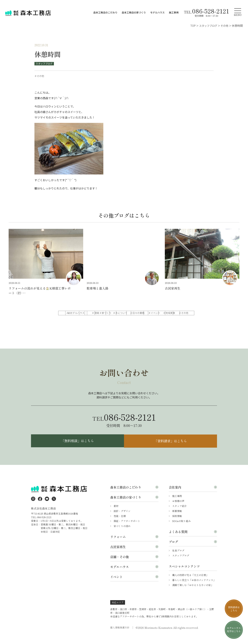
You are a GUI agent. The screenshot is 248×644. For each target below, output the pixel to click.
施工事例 (174, 12)
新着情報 (177, 519)
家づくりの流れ (122, 534)
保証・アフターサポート (127, 529)
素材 (116, 514)
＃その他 (150, 320)
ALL (71, 313)
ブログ (173, 550)
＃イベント (97, 320)
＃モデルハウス (97, 313)
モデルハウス (157, 12)
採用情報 (177, 524)
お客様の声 (178, 509)
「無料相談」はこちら (77, 449)
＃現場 (124, 313)
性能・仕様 (120, 524)
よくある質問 (178, 540)
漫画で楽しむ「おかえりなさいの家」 (193, 593)
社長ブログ (178, 559)
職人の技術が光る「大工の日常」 (190, 583)
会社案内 (175, 495)
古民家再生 (118, 555)
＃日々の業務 (71, 320)
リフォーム (118, 545)
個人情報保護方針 (120, 636)
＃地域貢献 (124, 320)
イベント (116, 585)
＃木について (177, 313)
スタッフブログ (44, 64)
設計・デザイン (122, 519)
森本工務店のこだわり (105, 12)
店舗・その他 (120, 565)
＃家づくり (150, 313)
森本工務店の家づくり (134, 12)
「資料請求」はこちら (171, 449)
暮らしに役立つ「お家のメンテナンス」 (194, 588)
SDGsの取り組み (181, 529)
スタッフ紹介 (179, 514)
